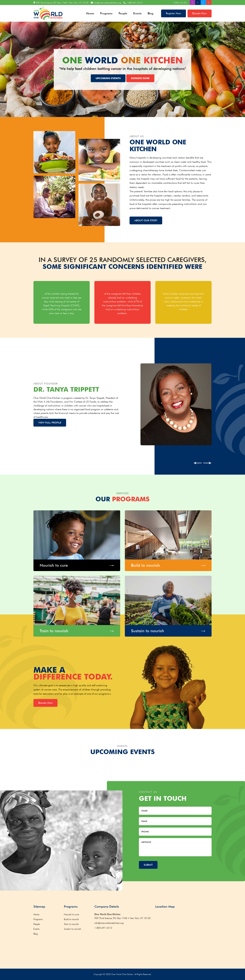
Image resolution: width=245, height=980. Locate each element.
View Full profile (50, 423)
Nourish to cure (71, 914)
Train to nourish (71, 924)
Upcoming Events (108, 78)
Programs (106, 13)
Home (90, 13)
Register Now (174, 13)
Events (137, 13)
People (123, 13)
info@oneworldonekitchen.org (107, 3)
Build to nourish (71, 919)
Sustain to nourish (72, 929)
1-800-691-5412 (134, 3)
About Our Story (146, 220)
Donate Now (200, 13)
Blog (150, 13)
